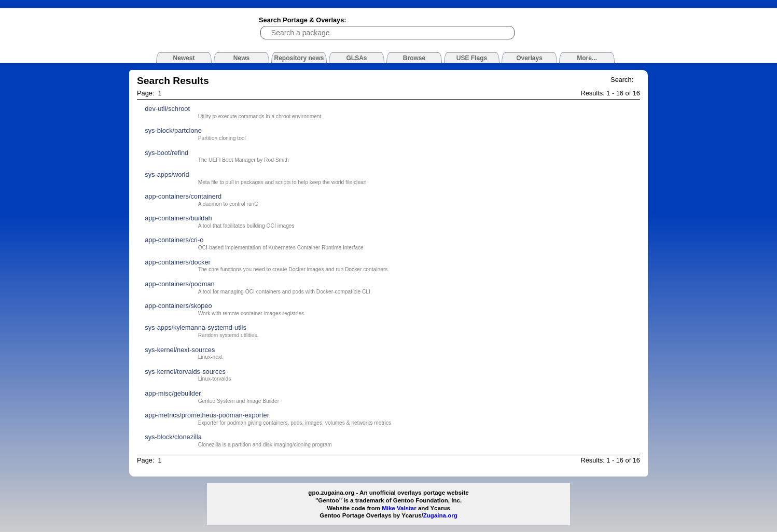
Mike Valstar (399, 508)
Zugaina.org (440, 515)
